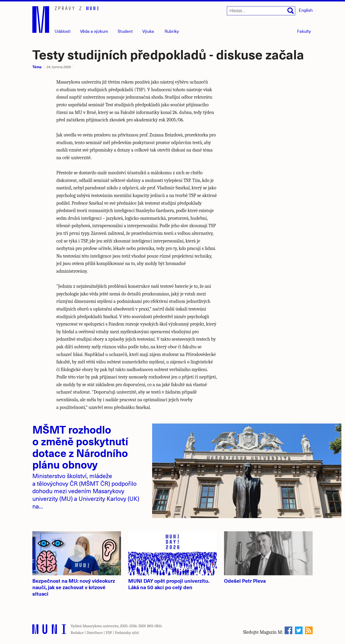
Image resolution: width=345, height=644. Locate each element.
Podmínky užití (127, 633)
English (306, 10)
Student (125, 31)
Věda (94, 31)
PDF (109, 633)
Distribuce (95, 633)
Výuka (148, 31)
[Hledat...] (261, 11)
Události (63, 31)
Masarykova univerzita (101, 626)
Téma (37, 67)
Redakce (77, 633)
